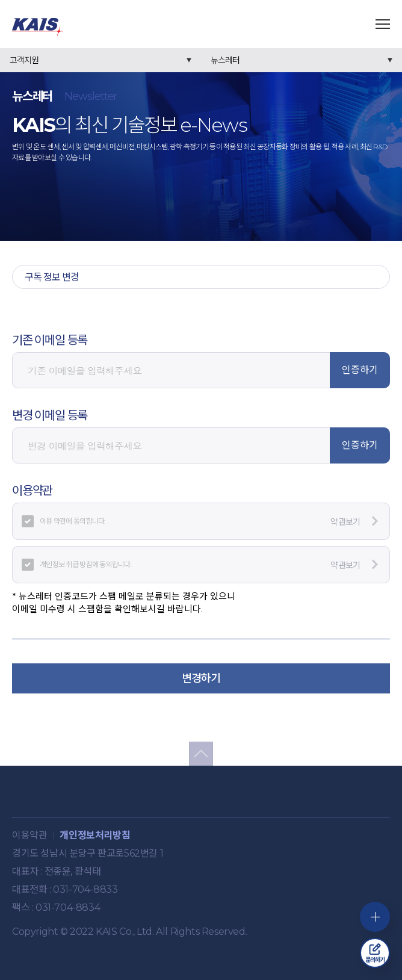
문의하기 (375, 953)
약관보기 (354, 522)
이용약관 (29, 835)
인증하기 (360, 370)
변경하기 (201, 678)
